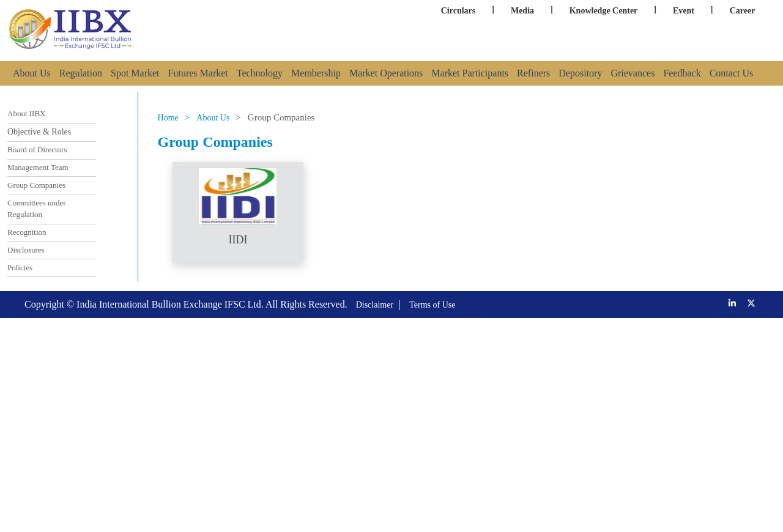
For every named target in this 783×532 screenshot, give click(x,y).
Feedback (682, 73)
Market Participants (470, 73)
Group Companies (36, 185)
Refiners (533, 73)
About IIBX (26, 113)
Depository (580, 73)
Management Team (38, 167)
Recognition (27, 232)
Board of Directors (37, 150)
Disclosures (26, 250)
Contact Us (732, 73)
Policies (20, 268)
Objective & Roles (39, 132)
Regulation (81, 73)
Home (168, 118)
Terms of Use (432, 305)
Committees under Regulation (37, 209)
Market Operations (386, 73)
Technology (260, 73)
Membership (316, 73)
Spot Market (135, 73)
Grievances (633, 73)
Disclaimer (375, 305)
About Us (32, 73)
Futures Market (198, 73)
